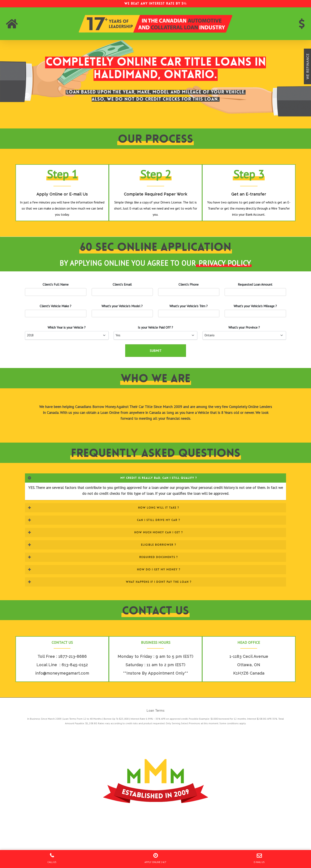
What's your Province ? (244, 327)
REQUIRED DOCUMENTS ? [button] (103, 557)
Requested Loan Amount (255, 284)
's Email (122, 284)
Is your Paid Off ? (155, 327)
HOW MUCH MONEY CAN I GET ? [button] (105, 532)
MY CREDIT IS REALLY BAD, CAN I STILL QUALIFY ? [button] (112, 478)
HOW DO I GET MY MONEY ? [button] (104, 569)
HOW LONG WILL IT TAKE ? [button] (103, 508)
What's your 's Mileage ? (255, 306)
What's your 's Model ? (122, 306)
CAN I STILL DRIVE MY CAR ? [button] (104, 520)
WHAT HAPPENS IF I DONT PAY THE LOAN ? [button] (109, 582)
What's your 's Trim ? (189, 306)
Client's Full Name (56, 284)
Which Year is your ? (67, 327)
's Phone (189, 284)
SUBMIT (156, 351)
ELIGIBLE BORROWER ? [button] (102, 545)
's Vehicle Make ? (55, 306)
